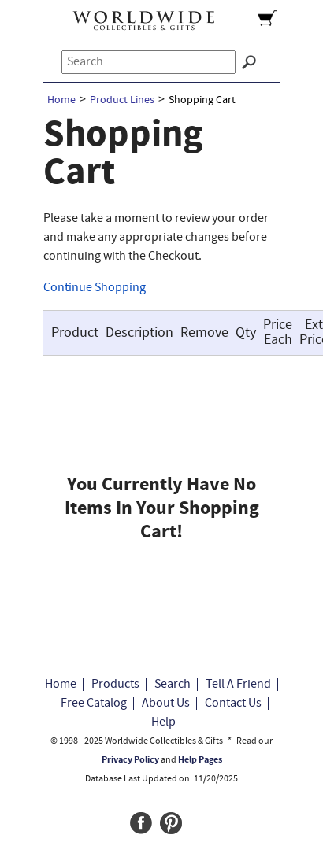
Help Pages (200, 760)
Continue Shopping (95, 288)
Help (163, 722)
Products (115, 685)
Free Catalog (94, 704)
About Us (166, 704)
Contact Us (233, 704)
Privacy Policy (130, 760)
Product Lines (122, 100)
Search (173, 685)
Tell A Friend (238, 685)
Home (61, 100)
